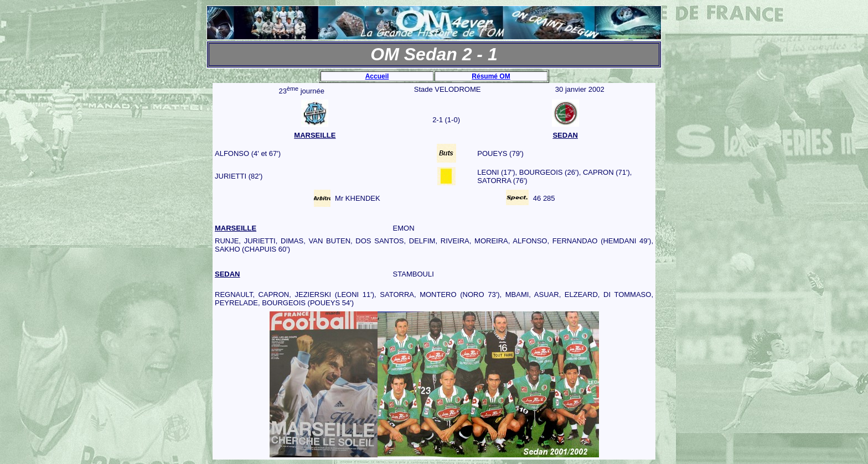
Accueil (377, 76)
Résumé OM (491, 76)
